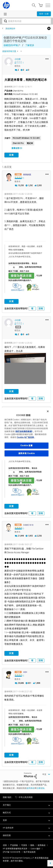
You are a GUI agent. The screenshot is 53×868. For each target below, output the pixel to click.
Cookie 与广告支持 (25, 437)
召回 (5, 845)
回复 (11, 155)
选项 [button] (49, 29)
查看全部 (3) (17, 148)
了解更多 (30, 45)
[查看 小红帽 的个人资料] (18, 59)
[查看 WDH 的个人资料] (25, 672)
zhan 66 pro (18, 143)
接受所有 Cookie (27, 453)
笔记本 (30, 143)
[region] (26, 434)
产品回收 (14, 845)
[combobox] (26, 21)
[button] (47, 59)
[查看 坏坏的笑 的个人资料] (27, 175)
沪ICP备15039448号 (12, 852)
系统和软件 (10, 29)
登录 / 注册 (44, 14)
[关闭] (48, 411)
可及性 (24, 845)
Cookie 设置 (26, 445)
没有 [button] (41, 309)
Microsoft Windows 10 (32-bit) (26, 138)
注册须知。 (41, 788)
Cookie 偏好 (35, 849)
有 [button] (32, 309)
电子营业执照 (30, 852)
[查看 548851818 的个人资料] (28, 525)
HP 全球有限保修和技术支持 (15, 849)
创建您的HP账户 (12, 45)
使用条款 (31, 788)
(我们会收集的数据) (24, 431)
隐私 (32, 845)
